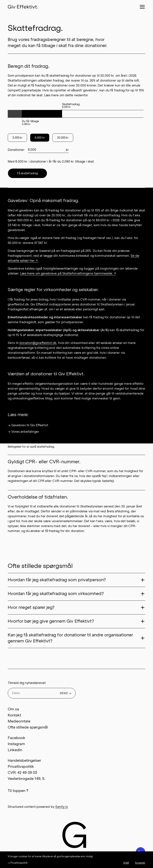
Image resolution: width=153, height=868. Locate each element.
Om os (13, 709)
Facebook (17, 738)
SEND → (66, 693)
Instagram (16, 744)
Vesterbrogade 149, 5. (27, 779)
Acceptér (140, 863)
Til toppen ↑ (18, 791)
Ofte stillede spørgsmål (28, 727)
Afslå (126, 863)
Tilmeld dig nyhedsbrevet (27, 683)
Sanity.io (62, 807)
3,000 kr (17, 138)
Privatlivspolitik (21, 766)
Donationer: (16, 150)
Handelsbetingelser (24, 760)
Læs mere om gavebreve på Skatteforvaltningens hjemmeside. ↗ (68, 273)
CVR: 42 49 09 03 (22, 772)
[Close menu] (142, 7)
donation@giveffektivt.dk (38, 343)
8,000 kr (40, 138)
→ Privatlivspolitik (18, 863)
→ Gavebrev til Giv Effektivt (28, 425)
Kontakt (14, 715)
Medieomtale (19, 721)
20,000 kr (63, 138)
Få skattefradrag (28, 173)
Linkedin (15, 750)
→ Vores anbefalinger (23, 432)
